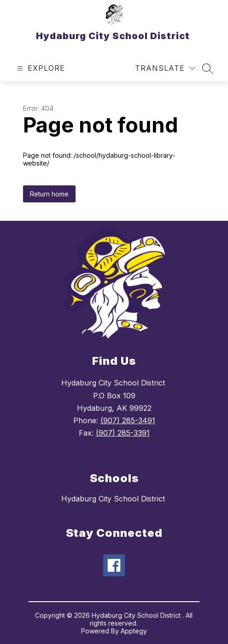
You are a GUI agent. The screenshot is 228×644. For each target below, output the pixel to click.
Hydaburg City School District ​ (114, 499)
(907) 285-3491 (128, 420)
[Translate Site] (165, 68)
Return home (49, 194)
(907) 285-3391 (123, 433)
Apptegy (134, 631)
